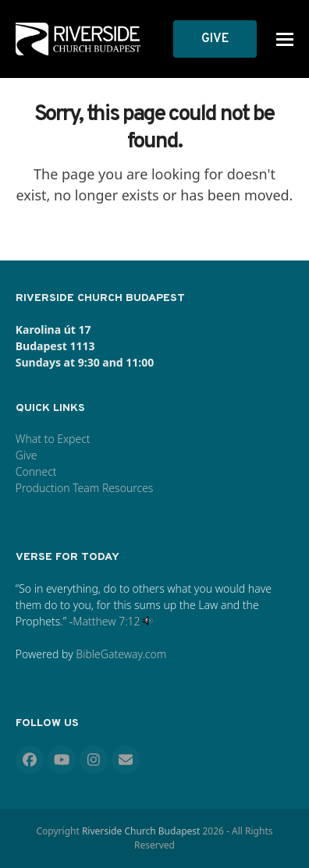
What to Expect (53, 439)
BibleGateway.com (121, 654)
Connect (36, 471)
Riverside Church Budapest (141, 831)
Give (27, 455)
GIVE (215, 39)
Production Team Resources (85, 488)
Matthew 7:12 (106, 621)
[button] (285, 39)
